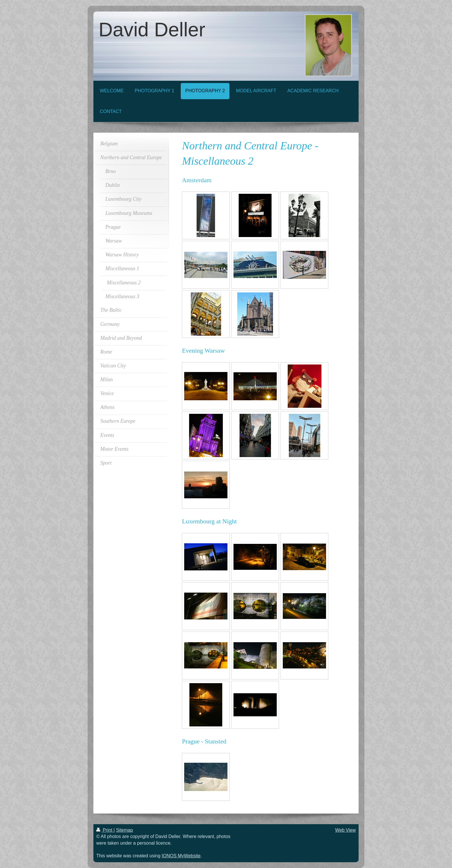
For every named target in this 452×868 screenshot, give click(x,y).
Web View (345, 830)
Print (105, 830)
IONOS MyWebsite (181, 856)
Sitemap (124, 830)
